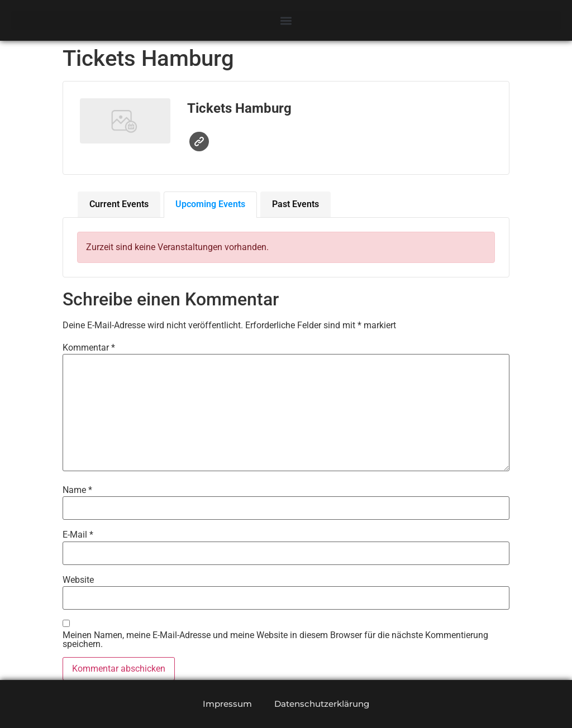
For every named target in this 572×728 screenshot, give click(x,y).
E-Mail (78, 535)
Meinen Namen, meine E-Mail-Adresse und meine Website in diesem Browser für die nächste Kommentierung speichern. (275, 640)
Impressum (227, 704)
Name (77, 490)
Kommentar (89, 348)
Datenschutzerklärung (322, 704)
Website (199, 142)
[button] (286, 20)
